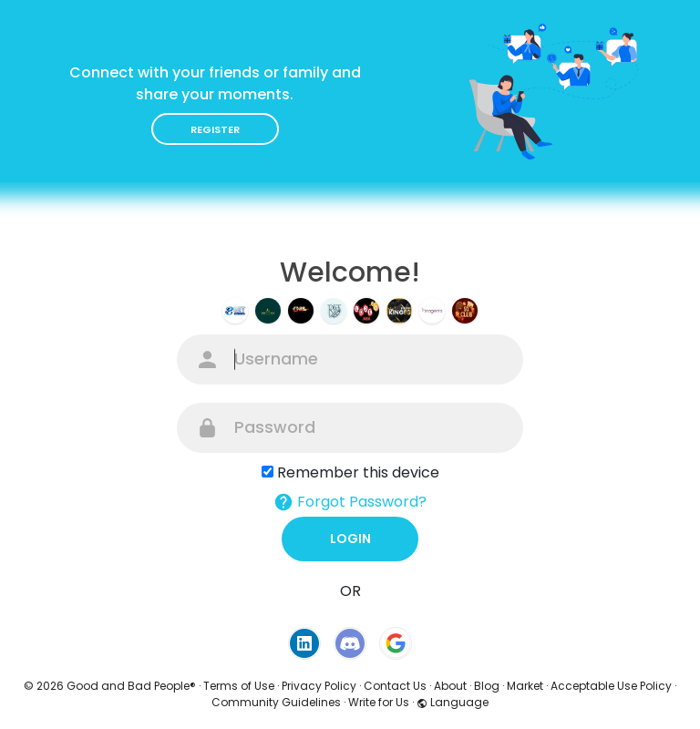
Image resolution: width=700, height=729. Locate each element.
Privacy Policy (319, 686)
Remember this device (358, 472)
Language (453, 702)
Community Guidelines (276, 702)
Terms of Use (239, 686)
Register (215, 129)
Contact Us (395, 686)
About (450, 686)
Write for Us (379, 702)
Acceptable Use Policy (611, 686)
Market (525, 686)
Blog (487, 686)
